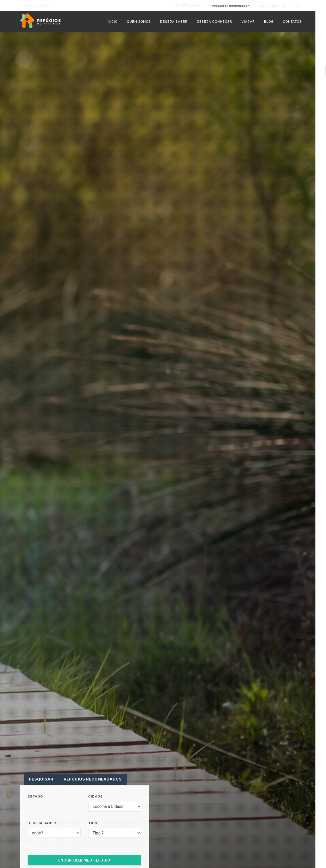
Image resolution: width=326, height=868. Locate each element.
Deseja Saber (42, 823)
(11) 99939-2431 (185, 6)
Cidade (95, 797)
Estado (35, 797)
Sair (299, 6)
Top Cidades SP (37, 6)
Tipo (93, 823)
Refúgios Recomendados (93, 780)
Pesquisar (41, 780)
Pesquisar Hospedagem (229, 6)
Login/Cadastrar (272, 6)
